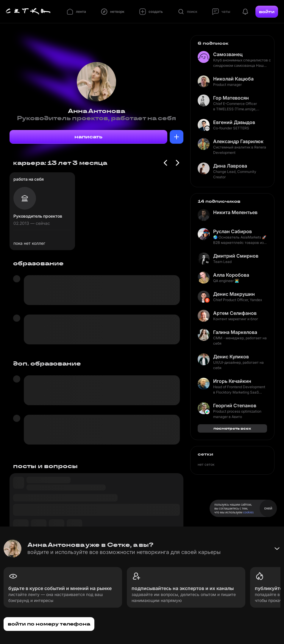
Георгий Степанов (235, 405)
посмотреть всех (232, 428)
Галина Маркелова (235, 332)
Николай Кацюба (233, 79)
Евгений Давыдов (234, 122)
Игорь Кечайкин (232, 381)
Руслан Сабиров (232, 231)
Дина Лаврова (230, 166)
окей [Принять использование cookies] (268, 508)
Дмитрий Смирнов (236, 256)
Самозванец (228, 54)
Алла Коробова (231, 275)
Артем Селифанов (235, 313)
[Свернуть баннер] (277, 549)
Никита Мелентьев (235, 212)
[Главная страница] (28, 12)
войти (267, 12)
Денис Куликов (231, 357)
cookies (248, 512)
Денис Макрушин (234, 294)
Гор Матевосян (231, 98)
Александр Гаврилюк (238, 141)
